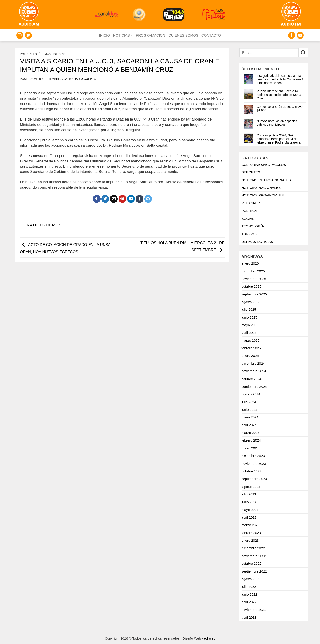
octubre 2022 (252, 563)
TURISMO (249, 234)
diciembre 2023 (253, 456)
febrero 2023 (251, 533)
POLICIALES (28, 54)
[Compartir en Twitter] (105, 199)
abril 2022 (249, 602)
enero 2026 (250, 263)
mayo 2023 (250, 510)
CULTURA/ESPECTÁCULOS (264, 165)
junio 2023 (249, 502)
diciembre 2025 (253, 271)
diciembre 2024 (253, 363)
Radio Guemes (85, 79)
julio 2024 (249, 402)
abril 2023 (249, 517)
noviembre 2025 (254, 279)
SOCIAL (248, 219)
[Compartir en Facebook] (97, 199)
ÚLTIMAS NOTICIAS (52, 54)
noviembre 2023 (254, 464)
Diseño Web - (199, 638)
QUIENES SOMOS (183, 35)
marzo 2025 (251, 340)
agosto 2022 (251, 579)
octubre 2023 (252, 471)
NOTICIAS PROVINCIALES (263, 195)
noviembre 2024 (254, 371)
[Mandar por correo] (114, 199)
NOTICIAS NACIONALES (261, 188)
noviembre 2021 (254, 610)
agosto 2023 (251, 487)
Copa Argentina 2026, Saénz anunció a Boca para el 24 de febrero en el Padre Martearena (278, 139)
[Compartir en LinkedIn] (131, 199)
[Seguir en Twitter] (28, 35)
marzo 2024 (251, 433)
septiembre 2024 (254, 387)
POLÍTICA (249, 211)
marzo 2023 (251, 525)
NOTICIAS (123, 36)
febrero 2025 (251, 348)
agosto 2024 (251, 394)
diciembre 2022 (253, 548)
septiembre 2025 (254, 294)
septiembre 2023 (254, 479)
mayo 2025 (250, 325)
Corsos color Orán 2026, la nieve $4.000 (280, 108)
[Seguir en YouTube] (300, 35)
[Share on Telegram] (148, 199)
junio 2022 (249, 594)
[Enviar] (303, 53)
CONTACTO (211, 35)
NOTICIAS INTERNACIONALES (266, 180)
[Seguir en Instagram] (20, 35)
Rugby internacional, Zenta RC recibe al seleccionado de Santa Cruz (279, 95)
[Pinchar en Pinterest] (122, 199)
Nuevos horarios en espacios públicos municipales (277, 123)
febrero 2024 (251, 440)
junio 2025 (249, 317)
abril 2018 (249, 617)
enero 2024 (250, 448)
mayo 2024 (250, 417)
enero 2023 (250, 540)
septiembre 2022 (254, 571)
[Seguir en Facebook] (292, 35)
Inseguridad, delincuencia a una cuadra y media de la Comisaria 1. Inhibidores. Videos (280, 79)
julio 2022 (249, 587)
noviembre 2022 (254, 556)
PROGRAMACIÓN (151, 35)
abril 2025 (249, 333)
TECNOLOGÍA (253, 226)
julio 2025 (249, 309)
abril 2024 (249, 425)
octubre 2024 (252, 379)
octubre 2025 (252, 286)
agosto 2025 (251, 302)
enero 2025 (250, 356)
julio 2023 (249, 494)
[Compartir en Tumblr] (139, 199)
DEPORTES (251, 172)
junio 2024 (249, 410)
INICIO (104, 35)
